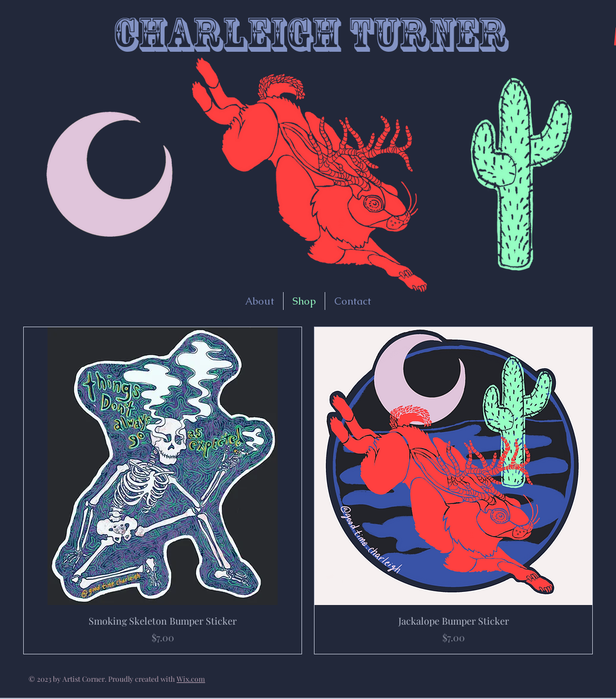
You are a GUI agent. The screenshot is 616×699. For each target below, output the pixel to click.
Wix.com (191, 679)
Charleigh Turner (310, 34)
